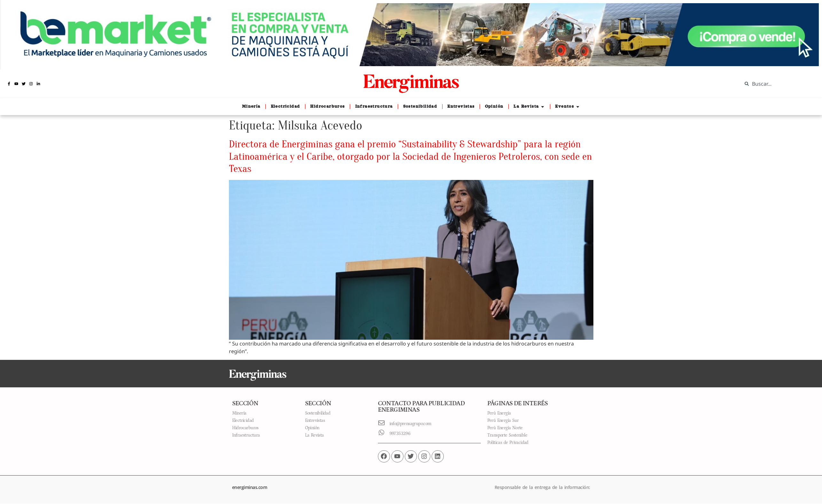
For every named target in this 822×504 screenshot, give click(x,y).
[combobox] (777, 84)
